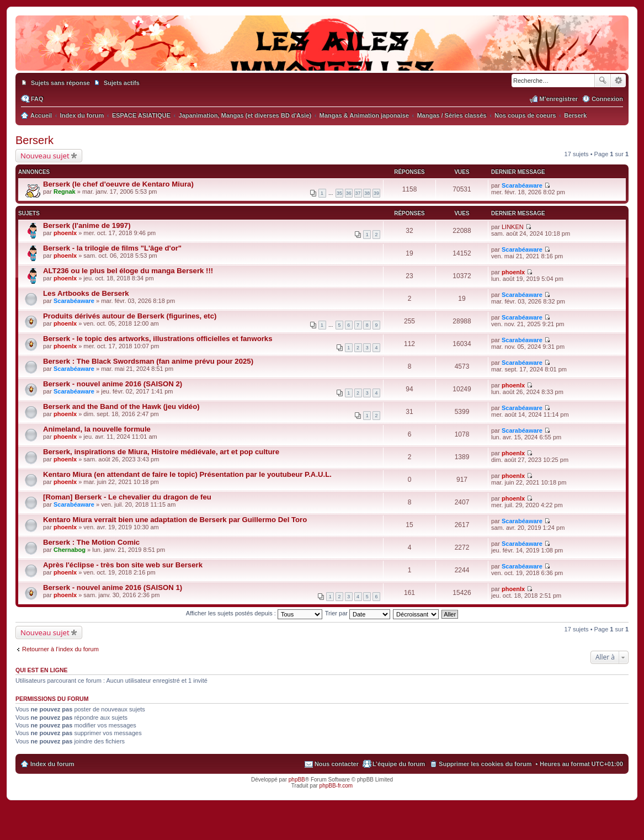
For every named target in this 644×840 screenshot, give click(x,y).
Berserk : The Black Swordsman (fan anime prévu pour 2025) (148, 361)
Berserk (34, 140)
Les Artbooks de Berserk (86, 293)
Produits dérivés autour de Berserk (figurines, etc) (130, 316)
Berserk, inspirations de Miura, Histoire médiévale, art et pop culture (161, 452)
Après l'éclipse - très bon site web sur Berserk (123, 565)
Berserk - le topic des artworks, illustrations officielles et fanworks (158, 339)
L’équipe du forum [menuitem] (399, 764)
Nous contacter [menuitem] (337, 764)
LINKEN (513, 227)
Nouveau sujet (45, 156)
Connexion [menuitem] (607, 99)
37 (358, 193)
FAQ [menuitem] (37, 99)
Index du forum (52, 764)
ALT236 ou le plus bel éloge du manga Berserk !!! (128, 271)
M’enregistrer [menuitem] (558, 99)
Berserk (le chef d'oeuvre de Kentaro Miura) (118, 184)
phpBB (297, 780)
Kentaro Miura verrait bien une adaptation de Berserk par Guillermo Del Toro (175, 520)
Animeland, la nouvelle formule (97, 429)
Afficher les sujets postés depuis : (254, 613)
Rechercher (603, 81)
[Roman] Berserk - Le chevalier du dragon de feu (127, 497)
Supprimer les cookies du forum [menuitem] (485, 764)
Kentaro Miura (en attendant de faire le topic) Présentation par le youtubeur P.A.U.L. (187, 474)
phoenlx (65, 233)
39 (376, 193)
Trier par (358, 613)
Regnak (65, 192)
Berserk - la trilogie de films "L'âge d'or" (112, 248)
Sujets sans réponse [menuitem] (60, 83)
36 (349, 193)
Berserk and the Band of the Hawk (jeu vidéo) (121, 406)
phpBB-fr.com (336, 786)
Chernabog (70, 550)
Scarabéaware (522, 185)
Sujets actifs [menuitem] (122, 83)
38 (367, 193)
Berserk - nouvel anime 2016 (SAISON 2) (113, 384)
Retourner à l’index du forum (60, 649)
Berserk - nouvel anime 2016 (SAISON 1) (113, 588)
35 (339, 193)
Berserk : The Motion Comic (91, 542)
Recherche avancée (618, 81)
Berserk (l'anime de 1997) (87, 225)
